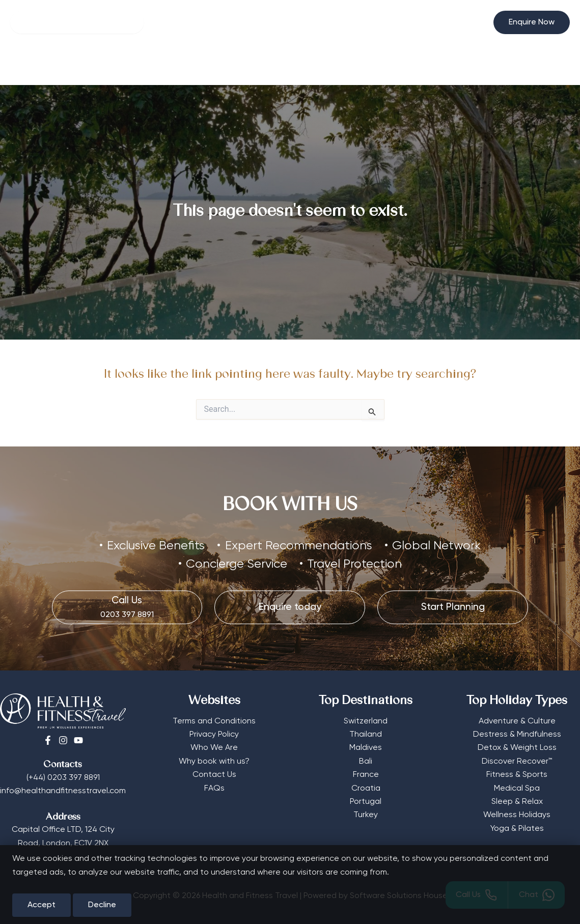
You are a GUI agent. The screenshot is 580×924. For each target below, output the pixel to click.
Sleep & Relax (517, 802)
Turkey (366, 815)
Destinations (287, 65)
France (366, 775)
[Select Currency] (473, 18)
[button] (532, 22)
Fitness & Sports (517, 775)
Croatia (366, 789)
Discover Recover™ (517, 762)
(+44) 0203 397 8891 (63, 778)
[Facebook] (48, 740)
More (347, 65)
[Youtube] (78, 740)
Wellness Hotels (133, 65)
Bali (366, 762)
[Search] (77, 22)
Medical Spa (517, 789)
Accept (42, 905)
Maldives (366, 748)
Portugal (366, 802)
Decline (102, 905)
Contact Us (214, 775)
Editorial (392, 65)
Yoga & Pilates (517, 829)
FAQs (214, 789)
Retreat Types (211, 65)
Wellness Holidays (517, 815)
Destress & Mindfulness (517, 735)
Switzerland (366, 721)
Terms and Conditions (214, 721)
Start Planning (450, 65)
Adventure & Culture (517, 721)
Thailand (366, 735)
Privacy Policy (214, 735)
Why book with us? (214, 762)
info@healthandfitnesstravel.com (63, 791)
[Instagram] (63, 740)
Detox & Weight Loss (517, 748)
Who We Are (214, 748)
